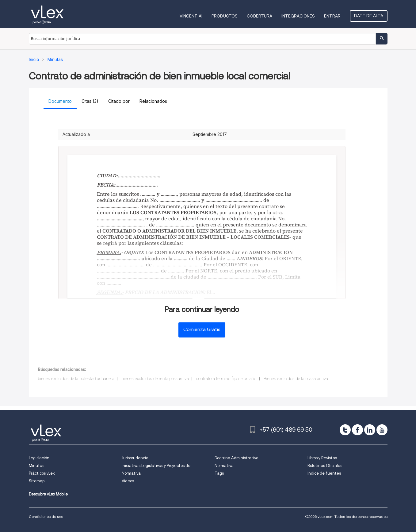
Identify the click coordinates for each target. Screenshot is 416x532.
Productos (225, 16)
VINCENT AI (191, 16)
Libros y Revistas (322, 458)
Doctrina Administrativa (237, 458)
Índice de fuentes (324, 473)
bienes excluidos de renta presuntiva (155, 379)
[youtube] (382, 430)
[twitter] (345, 430)
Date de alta (369, 16)
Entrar (332, 16)
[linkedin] (370, 430)
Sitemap (37, 481)
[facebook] (357, 430)
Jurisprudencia (135, 458)
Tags (219, 473)
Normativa (224, 466)
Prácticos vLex (42, 473)
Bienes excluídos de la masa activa (296, 379)
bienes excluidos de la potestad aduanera (76, 379)
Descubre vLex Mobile (48, 494)
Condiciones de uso (46, 517)
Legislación (39, 458)
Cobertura (260, 16)
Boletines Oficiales (325, 466)
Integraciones (298, 16)
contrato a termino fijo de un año (226, 379)
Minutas (36, 466)
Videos (128, 481)
